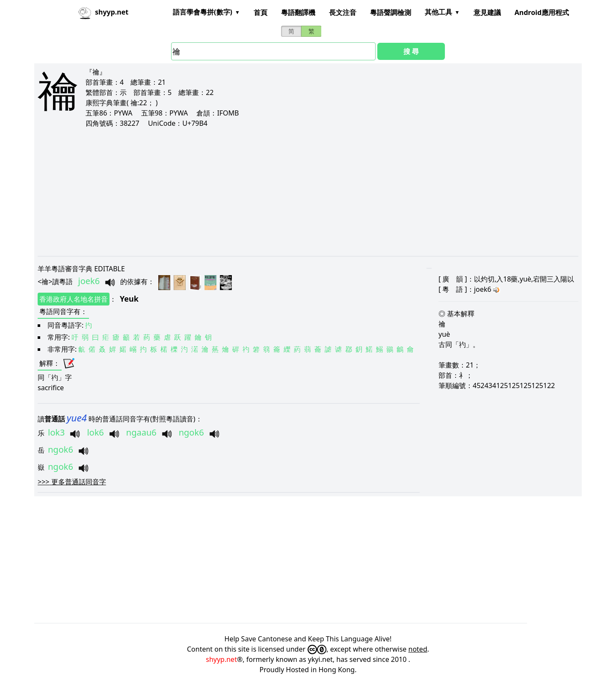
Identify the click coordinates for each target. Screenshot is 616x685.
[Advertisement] (294, 192)
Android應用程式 (542, 12)
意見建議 (487, 12)
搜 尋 (411, 51)
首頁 (261, 12)
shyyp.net (221, 659)
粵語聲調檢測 (391, 12)
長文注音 (343, 12)
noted (418, 649)
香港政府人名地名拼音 (74, 299)
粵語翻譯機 (298, 12)
